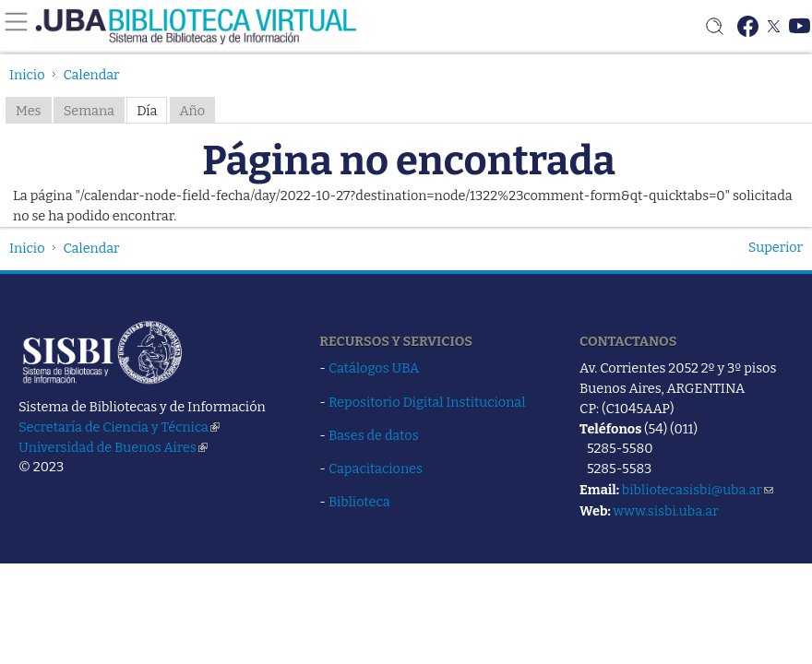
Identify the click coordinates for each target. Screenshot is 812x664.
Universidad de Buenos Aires (113, 447)
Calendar (92, 75)
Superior (776, 247)
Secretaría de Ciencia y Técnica (119, 427)
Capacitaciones (376, 468)
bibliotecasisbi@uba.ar (698, 490)
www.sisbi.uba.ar (665, 511)
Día (147, 111)
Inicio (27, 75)
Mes (29, 111)
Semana (89, 111)
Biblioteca (359, 502)
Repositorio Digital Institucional (427, 402)
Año (193, 111)
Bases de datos (374, 435)
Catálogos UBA (374, 368)
